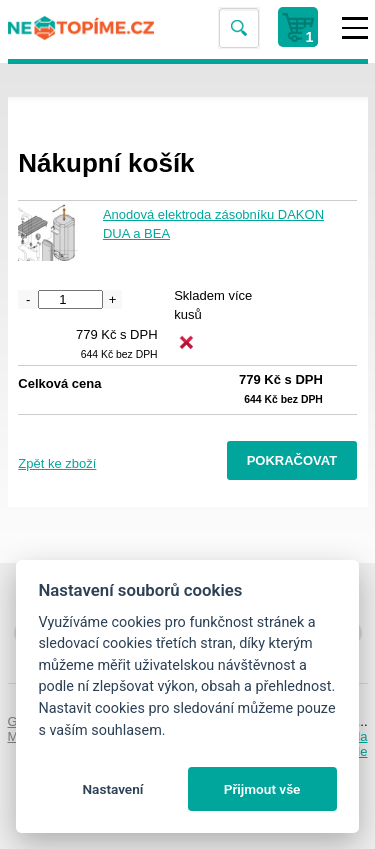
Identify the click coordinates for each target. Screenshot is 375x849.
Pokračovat (292, 460)
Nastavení (112, 789)
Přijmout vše (262, 789)
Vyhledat (238, 28)
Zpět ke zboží (57, 463)
